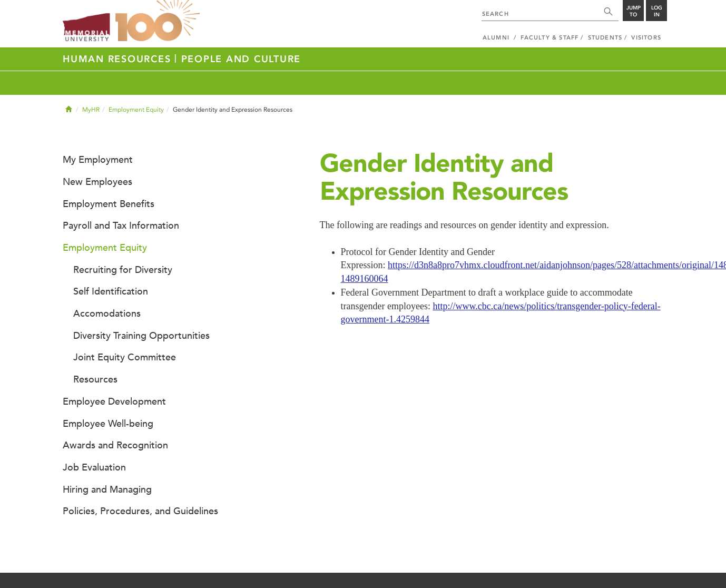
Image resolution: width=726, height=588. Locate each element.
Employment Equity (136, 110)
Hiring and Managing (107, 489)
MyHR (91, 110)
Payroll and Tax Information (121, 226)
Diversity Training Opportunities (141, 336)
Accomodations (107, 313)
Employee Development (114, 401)
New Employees (97, 182)
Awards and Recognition (115, 445)
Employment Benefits (109, 204)
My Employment (98, 160)
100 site (158, 21)
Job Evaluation (94, 467)
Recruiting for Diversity (123, 270)
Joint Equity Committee (125, 357)
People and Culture (241, 59)
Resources (95, 379)
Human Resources (119, 59)
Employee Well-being (108, 424)
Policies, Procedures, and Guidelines (140, 511)
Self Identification (111, 291)
